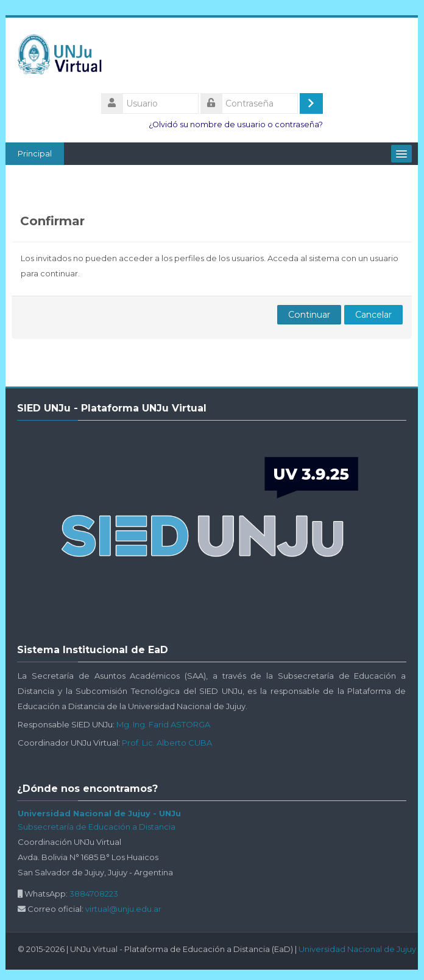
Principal (35, 153)
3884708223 (94, 894)
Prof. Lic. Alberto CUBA (168, 743)
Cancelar (373, 315)
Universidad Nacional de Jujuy (358, 949)
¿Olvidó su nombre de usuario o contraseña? (236, 124)
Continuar (309, 315)
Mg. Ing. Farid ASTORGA (164, 724)
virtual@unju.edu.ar (124, 909)
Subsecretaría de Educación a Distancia (97, 827)
